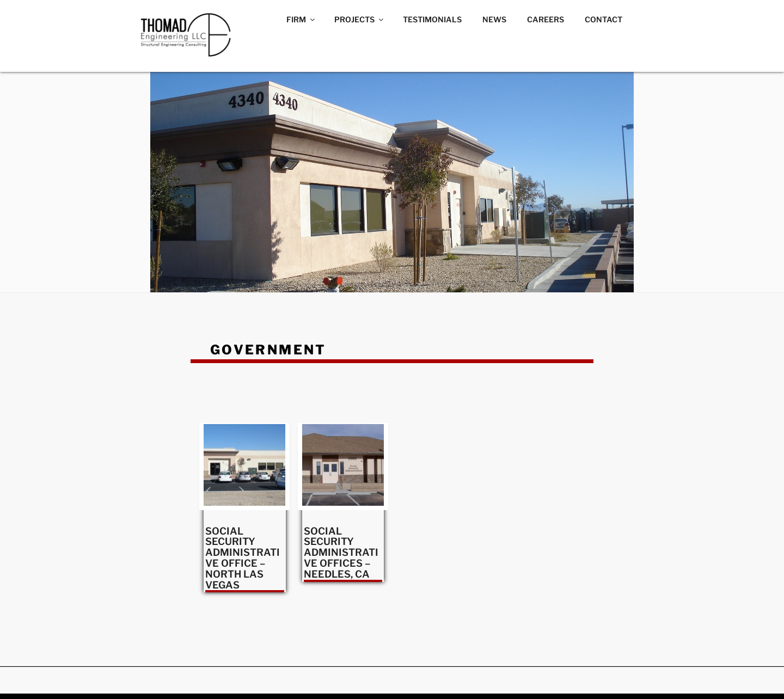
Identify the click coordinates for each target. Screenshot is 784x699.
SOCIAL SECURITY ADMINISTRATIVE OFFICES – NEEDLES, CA (341, 553)
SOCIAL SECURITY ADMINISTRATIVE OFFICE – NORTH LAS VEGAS (243, 558)
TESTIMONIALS (432, 19)
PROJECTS (360, 19)
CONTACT (604, 19)
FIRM (301, 19)
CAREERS (546, 19)
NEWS (494, 19)
